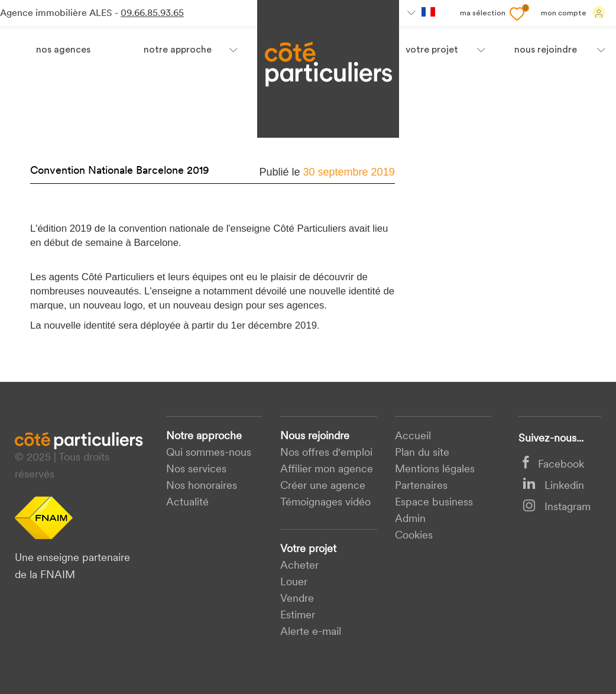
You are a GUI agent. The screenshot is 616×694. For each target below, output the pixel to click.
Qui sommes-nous (209, 453)
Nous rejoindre (315, 437)
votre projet (432, 50)
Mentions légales (435, 470)
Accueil (413, 437)
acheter (299, 566)
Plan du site (422, 453)
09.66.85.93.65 (152, 14)
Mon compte (573, 12)
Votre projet (308, 549)
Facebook (553, 465)
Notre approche (178, 50)
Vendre (297, 599)
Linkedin (553, 486)
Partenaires (421, 486)
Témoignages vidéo (325, 503)
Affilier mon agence (327, 470)
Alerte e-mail (311, 632)
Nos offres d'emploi (326, 453)
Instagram (557, 507)
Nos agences (63, 50)
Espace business (434, 503)
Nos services (196, 470)
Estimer (298, 616)
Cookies (414, 536)
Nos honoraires (202, 486)
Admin (410, 519)
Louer (294, 583)
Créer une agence (323, 486)
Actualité (187, 503)
